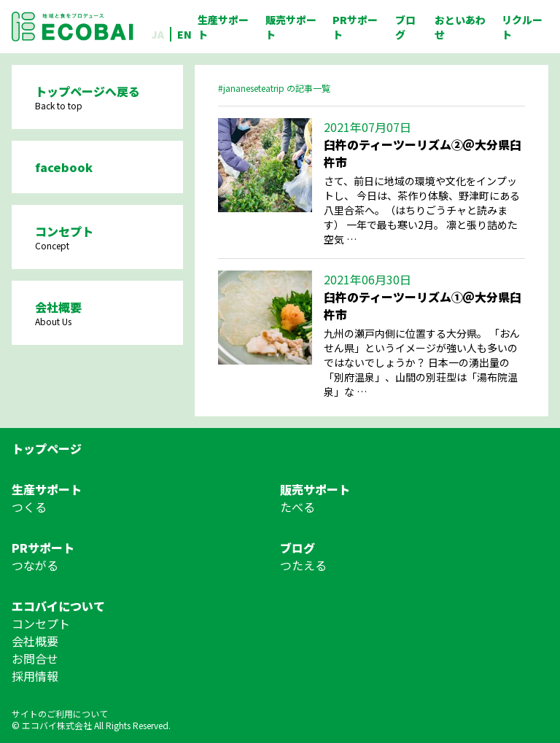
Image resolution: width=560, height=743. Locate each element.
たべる (297, 507)
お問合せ (35, 658)
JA (157, 34)
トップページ (47, 448)
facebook (64, 167)
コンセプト (41, 623)
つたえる (303, 565)
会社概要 (35, 641)
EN (184, 34)
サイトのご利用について (60, 713)
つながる (35, 565)
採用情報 (35, 676)
